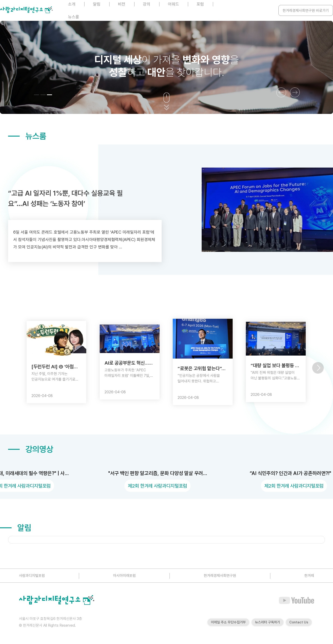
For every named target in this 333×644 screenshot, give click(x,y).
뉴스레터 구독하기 (268, 622)
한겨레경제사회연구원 (220, 576)
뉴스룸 (74, 17)
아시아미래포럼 (124, 576)
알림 (16, 528)
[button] (37, 95)
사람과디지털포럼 (32, 576)
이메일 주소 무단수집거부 (228, 622)
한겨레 (309, 576)
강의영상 (31, 449)
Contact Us (299, 622)
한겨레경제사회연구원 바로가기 (306, 11)
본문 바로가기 (0, 0)
